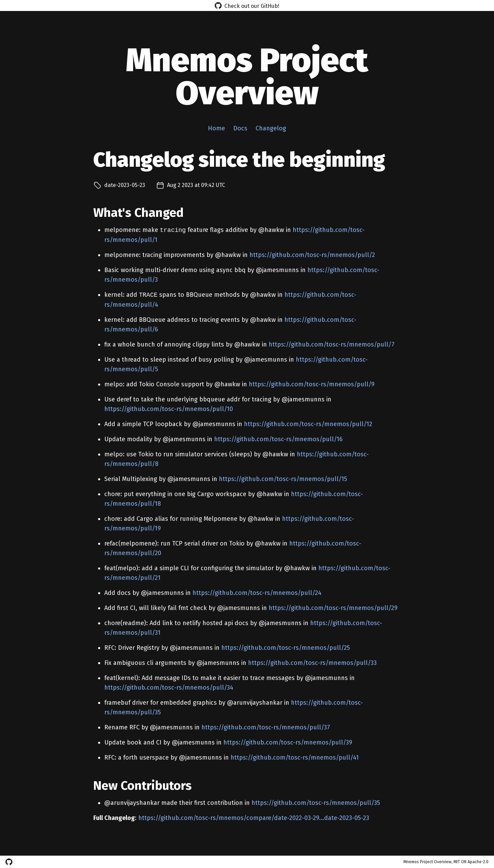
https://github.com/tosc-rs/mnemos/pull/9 (312, 384)
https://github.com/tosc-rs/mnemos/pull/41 (295, 758)
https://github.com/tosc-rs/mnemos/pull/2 (312, 255)
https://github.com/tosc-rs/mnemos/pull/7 (332, 344)
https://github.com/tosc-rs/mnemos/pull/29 (333, 608)
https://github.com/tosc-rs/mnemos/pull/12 (308, 424)
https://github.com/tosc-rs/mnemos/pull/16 (278, 439)
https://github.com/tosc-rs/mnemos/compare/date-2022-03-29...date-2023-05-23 (254, 818)
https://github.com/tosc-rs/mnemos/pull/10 (169, 409)
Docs (240, 128)
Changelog (271, 128)
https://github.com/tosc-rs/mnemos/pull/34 (169, 688)
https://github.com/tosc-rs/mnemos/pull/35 (316, 803)
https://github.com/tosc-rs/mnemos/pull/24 (257, 593)
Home (216, 128)
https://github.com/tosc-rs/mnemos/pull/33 (312, 663)
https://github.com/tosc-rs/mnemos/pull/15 (283, 479)
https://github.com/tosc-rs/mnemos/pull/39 (288, 742)
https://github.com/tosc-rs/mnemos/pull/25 (286, 648)
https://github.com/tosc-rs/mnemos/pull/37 (266, 727)
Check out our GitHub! (247, 5)
